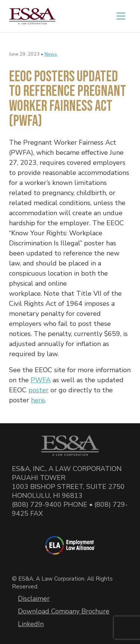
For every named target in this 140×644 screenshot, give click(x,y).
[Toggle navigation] (121, 16)
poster (38, 390)
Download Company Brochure (64, 611)
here (38, 400)
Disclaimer (34, 599)
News (51, 54)
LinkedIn (31, 624)
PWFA (41, 380)
